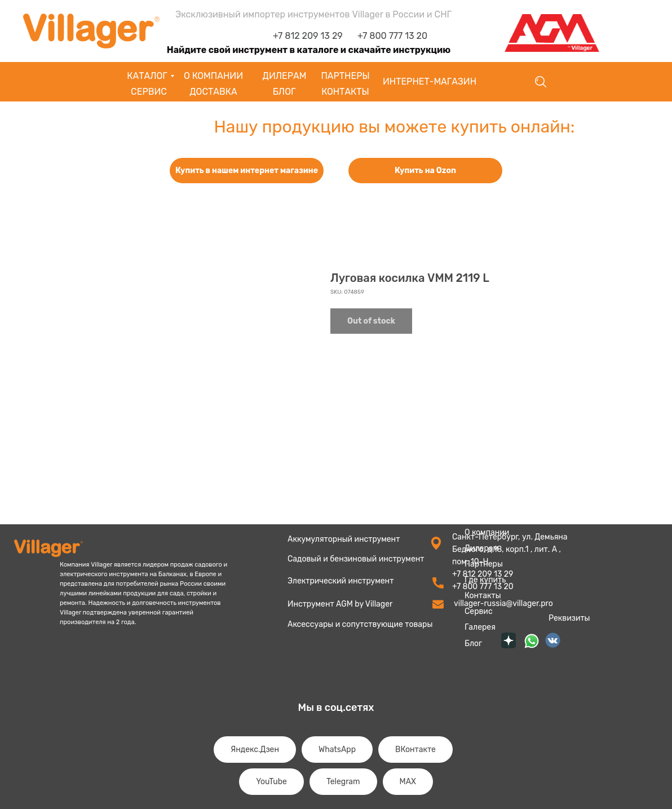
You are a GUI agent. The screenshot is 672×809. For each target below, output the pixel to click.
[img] (532, 641)
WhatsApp (337, 750)
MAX (408, 782)
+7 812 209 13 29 (308, 36)
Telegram (343, 782)
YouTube (271, 782)
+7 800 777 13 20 (392, 36)
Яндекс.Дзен (255, 750)
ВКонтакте (415, 750)
